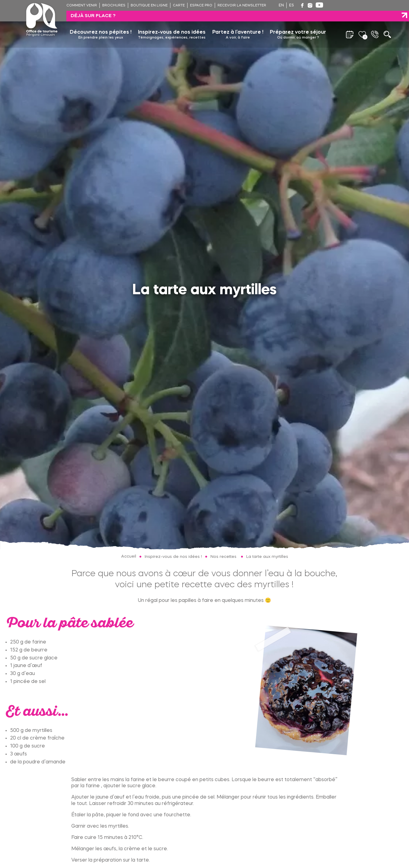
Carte (179, 6)
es (292, 6)
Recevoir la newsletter (242, 6)
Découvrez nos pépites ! (101, 24)
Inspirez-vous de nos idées (172, 24)
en (281, 6)
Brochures (114, 6)
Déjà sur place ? (356, 5)
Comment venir (82, 6)
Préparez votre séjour (298, 24)
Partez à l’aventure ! (238, 24)
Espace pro (201, 6)
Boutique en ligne (149, 6)
